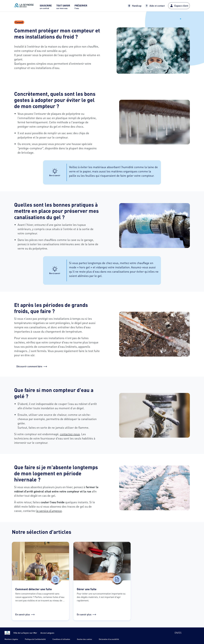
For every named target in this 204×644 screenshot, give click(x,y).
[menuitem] (46, 8)
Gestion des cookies (84, 639)
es (180, 633)
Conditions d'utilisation (61, 639)
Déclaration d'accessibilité (109, 639)
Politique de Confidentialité (35, 639)
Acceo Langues (47, 633)
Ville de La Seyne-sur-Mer (25, 633)
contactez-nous (70, 434)
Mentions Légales (11, 639)
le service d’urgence (49, 511)
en (176, 633)
